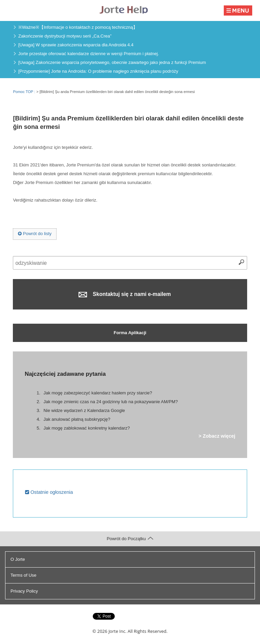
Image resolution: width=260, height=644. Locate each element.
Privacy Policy (24, 591)
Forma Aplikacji (130, 333)
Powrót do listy (35, 234)
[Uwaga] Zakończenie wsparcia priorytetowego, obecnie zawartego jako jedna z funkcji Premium (112, 62)
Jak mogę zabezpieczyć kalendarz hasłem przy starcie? (98, 393)
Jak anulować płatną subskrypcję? (77, 419)
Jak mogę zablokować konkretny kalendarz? (86, 428)
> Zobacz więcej (217, 436)
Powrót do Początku (130, 539)
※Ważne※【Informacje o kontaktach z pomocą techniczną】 (78, 27)
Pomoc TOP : (25, 92)
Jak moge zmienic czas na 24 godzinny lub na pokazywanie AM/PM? (111, 402)
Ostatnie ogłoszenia (49, 492)
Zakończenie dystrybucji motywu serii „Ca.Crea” (65, 36)
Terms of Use (24, 575)
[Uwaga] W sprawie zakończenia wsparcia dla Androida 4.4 (76, 45)
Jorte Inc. (117, 631)
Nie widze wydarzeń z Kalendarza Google (84, 410)
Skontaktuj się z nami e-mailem (125, 294)
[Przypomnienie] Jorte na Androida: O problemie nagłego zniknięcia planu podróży (98, 71)
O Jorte (18, 559)
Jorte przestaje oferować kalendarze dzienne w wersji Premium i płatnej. (89, 54)
